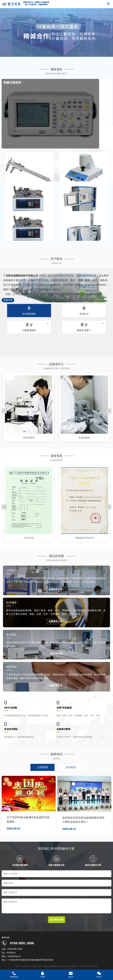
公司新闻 (42, 767)
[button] (109, 411)
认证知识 (71, 767)
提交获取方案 (56, 920)
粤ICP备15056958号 (89, 966)
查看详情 (8, 300)
